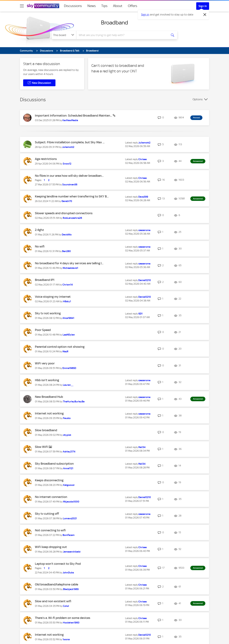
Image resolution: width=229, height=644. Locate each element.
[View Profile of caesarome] (144, 230)
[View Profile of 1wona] (66, 639)
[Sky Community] (43, 6)
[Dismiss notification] (205, 15)
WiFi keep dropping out (51, 547)
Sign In (203, 6)
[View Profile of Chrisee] (142, 159)
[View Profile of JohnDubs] (68, 573)
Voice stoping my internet (53, 297)
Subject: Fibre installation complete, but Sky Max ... (70, 142)
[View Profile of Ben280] (66, 251)
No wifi (40, 246)
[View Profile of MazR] (65, 352)
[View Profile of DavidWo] (67, 235)
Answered (198, 161)
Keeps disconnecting (49, 480)
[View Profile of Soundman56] (70, 185)
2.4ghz (39, 230)
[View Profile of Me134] (142, 447)
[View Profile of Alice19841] (68, 318)
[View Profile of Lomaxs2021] (70, 518)
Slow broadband (46, 430)
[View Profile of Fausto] (67, 418)
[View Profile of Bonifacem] (69, 535)
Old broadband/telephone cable (57, 584)
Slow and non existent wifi (53, 601)
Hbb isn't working (47, 380)
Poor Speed (43, 330)
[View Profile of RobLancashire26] (72, 218)
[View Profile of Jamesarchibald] (72, 552)
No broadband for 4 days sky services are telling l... (69, 263)
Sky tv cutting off (47, 514)
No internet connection (51, 497)
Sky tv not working (48, 313)
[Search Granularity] (64, 35)
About (118, 6)
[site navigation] (22, 6)
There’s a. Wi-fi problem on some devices (63, 618)
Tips (104, 6)
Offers (133, 6)
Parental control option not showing (60, 347)
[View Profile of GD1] (140, 314)
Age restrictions (46, 159)
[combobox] (122, 35)
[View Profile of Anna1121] (68, 468)
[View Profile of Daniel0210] (145, 280)
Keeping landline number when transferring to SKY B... (72, 196)
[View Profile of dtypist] (67, 435)
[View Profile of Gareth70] (67, 201)
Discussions (73, 6)
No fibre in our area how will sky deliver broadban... (69, 176)
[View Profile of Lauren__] (68, 385)
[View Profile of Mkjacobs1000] (71, 502)
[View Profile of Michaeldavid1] (70, 268)
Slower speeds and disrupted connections (64, 213)
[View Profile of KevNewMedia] (70, 120)
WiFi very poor (45, 363)
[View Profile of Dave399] (143, 197)
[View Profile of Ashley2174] (69, 452)
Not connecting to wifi (50, 530)
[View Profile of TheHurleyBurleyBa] (74, 402)
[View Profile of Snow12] (67, 164)
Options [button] (198, 99)
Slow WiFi (42, 447)
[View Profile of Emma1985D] (69, 368)
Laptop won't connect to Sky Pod (58, 564)
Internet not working (49, 413)
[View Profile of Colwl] (66, 606)
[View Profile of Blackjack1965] (71, 589)
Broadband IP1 (45, 280)
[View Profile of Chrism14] (68, 285)
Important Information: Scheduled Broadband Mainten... (74, 116)
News (92, 6)
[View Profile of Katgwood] (69, 485)
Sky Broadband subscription (54, 464)
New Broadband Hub (49, 397)
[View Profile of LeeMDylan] (69, 335)
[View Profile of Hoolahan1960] (71, 623)
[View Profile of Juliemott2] (68, 147)
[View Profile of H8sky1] (67, 301)
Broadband (114, 22)
